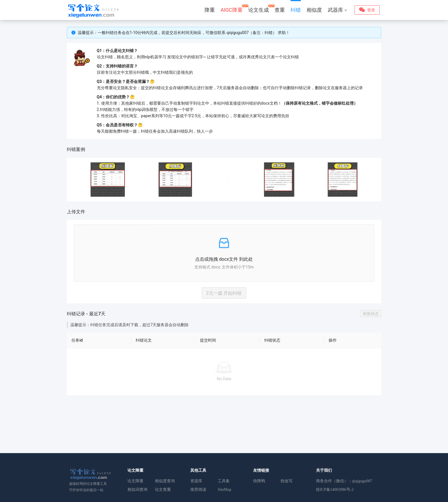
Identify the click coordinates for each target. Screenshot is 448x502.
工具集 (224, 481)
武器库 (337, 10)
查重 (280, 10)
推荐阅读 (198, 490)
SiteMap (224, 490)
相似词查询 (137, 490)
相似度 (314, 10)
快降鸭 (259, 481)
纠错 (296, 10)
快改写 (287, 481)
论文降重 (135, 481)
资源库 (196, 481)
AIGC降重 (232, 10)
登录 (371, 10)
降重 (210, 10)
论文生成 (259, 10)
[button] (224, 253)
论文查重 (163, 490)
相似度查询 (165, 481)
